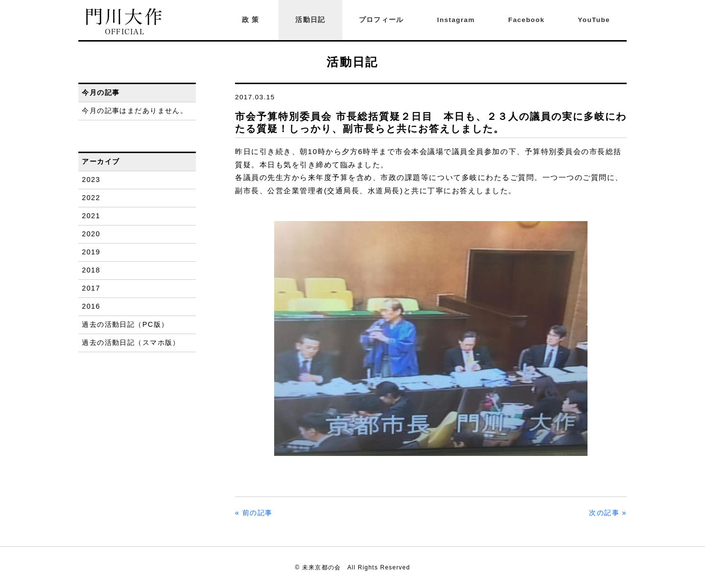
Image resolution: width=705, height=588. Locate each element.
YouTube (594, 20)
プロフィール (381, 20)
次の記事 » (608, 513)
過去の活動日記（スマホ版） (131, 342)
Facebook (526, 20)
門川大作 (125, 22)
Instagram (456, 20)
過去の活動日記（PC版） (125, 324)
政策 (252, 20)
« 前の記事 (254, 513)
